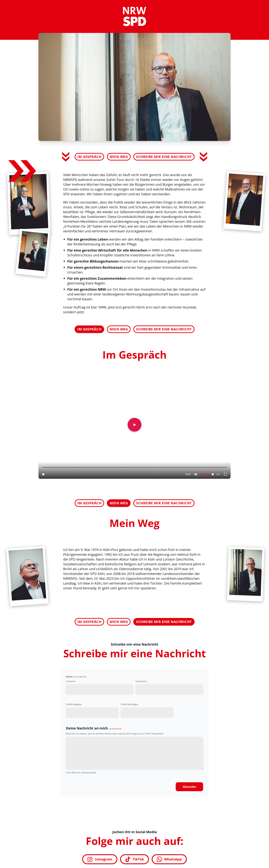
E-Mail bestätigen (130, 704)
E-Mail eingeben (74, 704)
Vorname (71, 681)
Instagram (100, 859)
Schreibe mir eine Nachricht (164, 157)
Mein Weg (119, 157)
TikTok (134, 859)
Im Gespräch (89, 157)
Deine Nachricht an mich (94, 728)
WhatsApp (169, 859)
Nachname (141, 681)
